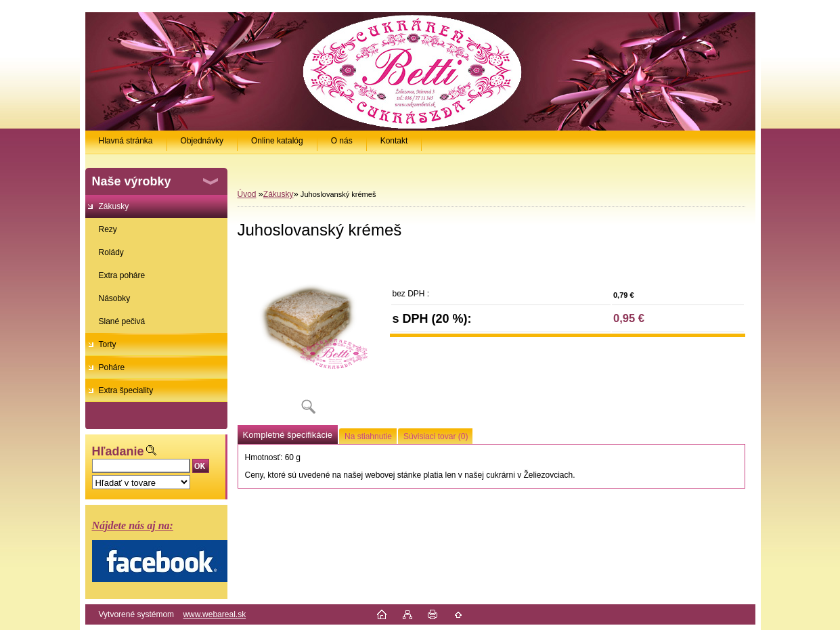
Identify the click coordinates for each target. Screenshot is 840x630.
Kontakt (394, 141)
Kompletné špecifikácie (288, 435)
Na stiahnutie (368, 436)
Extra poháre (122, 275)
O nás (342, 141)
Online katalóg (277, 141)
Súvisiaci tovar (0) (436, 436)
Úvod (247, 194)
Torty (108, 344)
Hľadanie (118, 451)
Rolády (111, 252)
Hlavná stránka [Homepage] (126, 141)
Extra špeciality (126, 390)
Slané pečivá (122, 321)
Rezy (108, 229)
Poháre (112, 367)
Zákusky (114, 206)
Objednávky (202, 141)
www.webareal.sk (214, 614)
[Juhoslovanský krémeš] (309, 338)
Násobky (115, 298)
